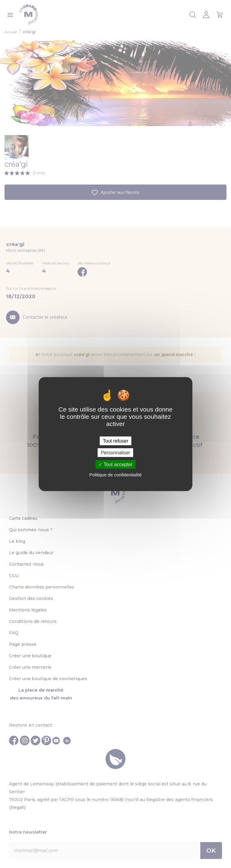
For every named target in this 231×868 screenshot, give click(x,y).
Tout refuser (115, 441)
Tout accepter (115, 464)
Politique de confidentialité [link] (115, 475)
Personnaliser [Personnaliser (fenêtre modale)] (115, 452)
